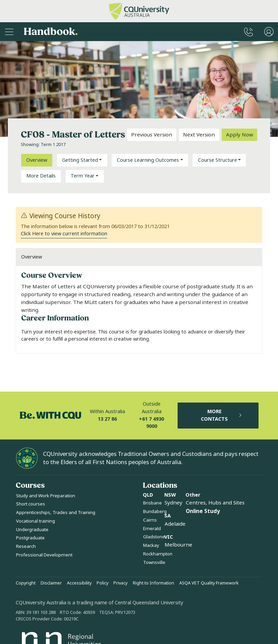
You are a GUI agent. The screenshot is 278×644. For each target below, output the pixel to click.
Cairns (150, 520)
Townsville (154, 562)
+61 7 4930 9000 (151, 423)
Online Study (203, 511)
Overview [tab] (37, 160)
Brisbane (152, 503)
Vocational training (36, 521)
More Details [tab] (41, 176)
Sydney (173, 503)
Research (26, 546)
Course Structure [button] (218, 160)
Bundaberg (155, 511)
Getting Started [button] (80, 160)
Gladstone (154, 537)
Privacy (120, 583)
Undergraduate (32, 530)
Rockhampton (158, 554)
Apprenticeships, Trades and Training (56, 512)
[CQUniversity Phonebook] (249, 32)
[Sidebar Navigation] (9, 32)
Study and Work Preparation (46, 496)
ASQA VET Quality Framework (209, 583)
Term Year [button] (83, 176)
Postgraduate (30, 538)
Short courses (31, 504)
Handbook (51, 32)
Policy (102, 583)
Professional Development (44, 555)
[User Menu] (269, 32)
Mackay (151, 545)
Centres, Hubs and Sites (215, 503)
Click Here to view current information (64, 234)
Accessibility (79, 583)
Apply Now (240, 135)
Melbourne (178, 545)
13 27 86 (107, 419)
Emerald (152, 529)
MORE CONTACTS (222, 415)
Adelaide (175, 524)
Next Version (199, 135)
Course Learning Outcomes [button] (148, 160)
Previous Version (152, 135)
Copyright (26, 583)
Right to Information (154, 583)
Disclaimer (51, 583)
